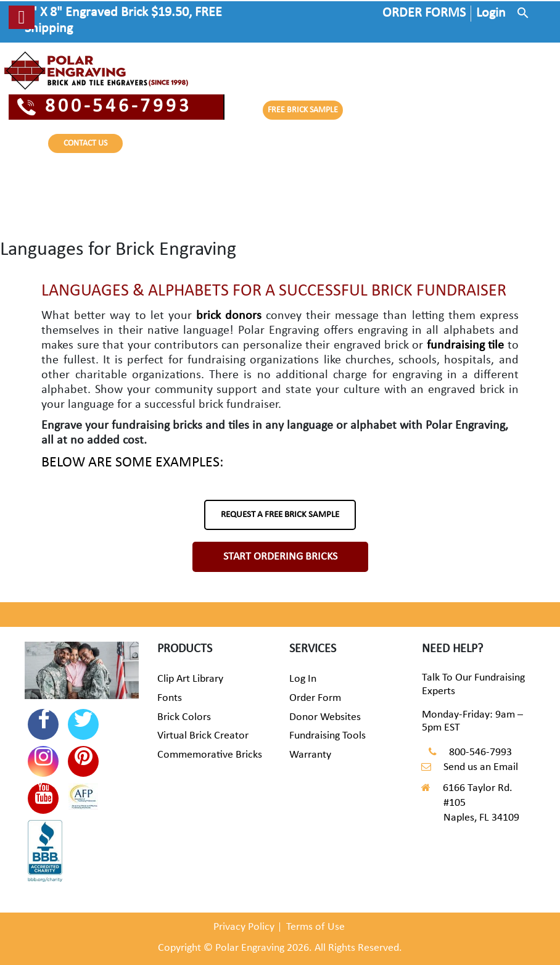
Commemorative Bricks (210, 755)
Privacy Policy (244, 927)
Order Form (315, 698)
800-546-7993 (105, 107)
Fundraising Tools (327, 736)
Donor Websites (325, 717)
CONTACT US (85, 143)
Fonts (170, 698)
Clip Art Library (190, 679)
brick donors (229, 316)
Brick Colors (184, 717)
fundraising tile (465, 346)
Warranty (310, 755)
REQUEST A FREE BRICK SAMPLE (280, 515)
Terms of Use (315, 927)
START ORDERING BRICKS (280, 557)
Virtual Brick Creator (203, 736)
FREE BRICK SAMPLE (303, 110)
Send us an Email (481, 767)
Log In (303, 679)
